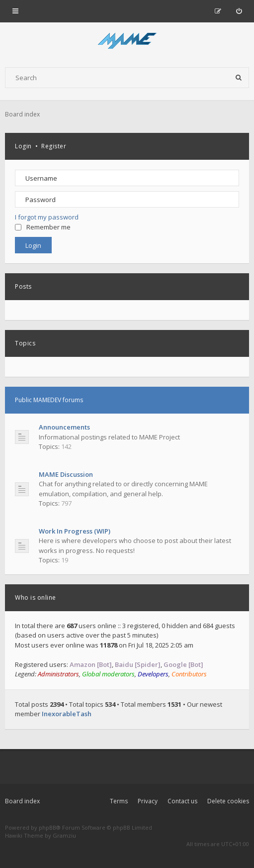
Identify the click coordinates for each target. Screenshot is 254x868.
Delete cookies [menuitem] (228, 801)
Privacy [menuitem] (148, 801)
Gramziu (64, 835)
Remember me (43, 227)
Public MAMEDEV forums (49, 400)
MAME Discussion (66, 474)
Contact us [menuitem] (182, 801)
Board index (22, 801)
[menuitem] (239, 11)
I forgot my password (47, 217)
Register (54, 146)
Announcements (64, 427)
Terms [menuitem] (119, 801)
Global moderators (108, 674)
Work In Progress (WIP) (75, 531)
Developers (153, 674)
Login (23, 146)
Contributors (189, 674)
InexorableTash (67, 714)
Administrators (58, 674)
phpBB (47, 827)
